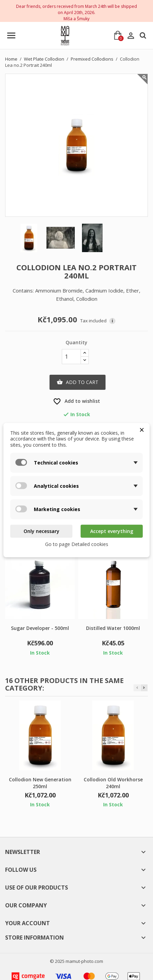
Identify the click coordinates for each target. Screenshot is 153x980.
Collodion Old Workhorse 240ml (113, 783)
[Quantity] (71, 357)
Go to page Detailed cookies (77, 544)
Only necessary (41, 531)
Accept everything (112, 531)
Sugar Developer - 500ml (40, 628)
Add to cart (78, 382)
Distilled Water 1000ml (113, 628)
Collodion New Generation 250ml (40, 783)
